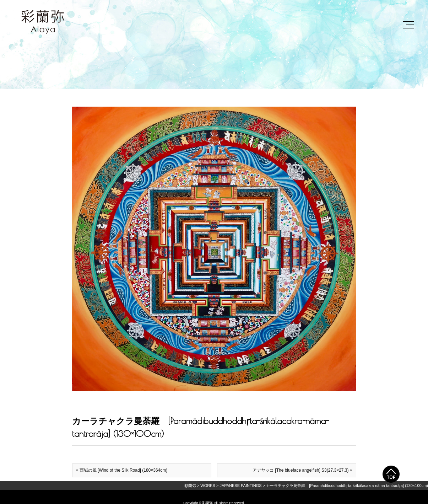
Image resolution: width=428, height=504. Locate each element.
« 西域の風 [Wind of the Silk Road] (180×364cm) (122, 470)
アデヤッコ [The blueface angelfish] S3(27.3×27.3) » (302, 470)
